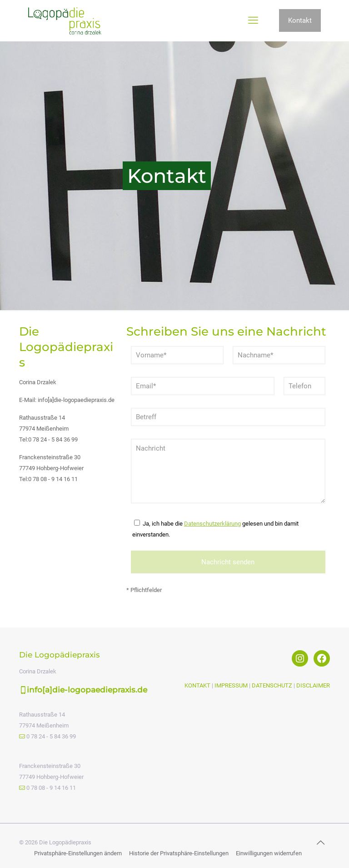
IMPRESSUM (231, 685)
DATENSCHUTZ (272, 685)
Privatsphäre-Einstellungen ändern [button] (78, 853)
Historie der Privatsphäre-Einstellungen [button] (179, 853)
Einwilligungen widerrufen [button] (269, 853)
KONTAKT (198, 685)
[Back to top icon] (320, 843)
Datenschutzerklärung (212, 524)
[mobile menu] (253, 20)
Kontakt (300, 20)
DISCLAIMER (313, 685)
